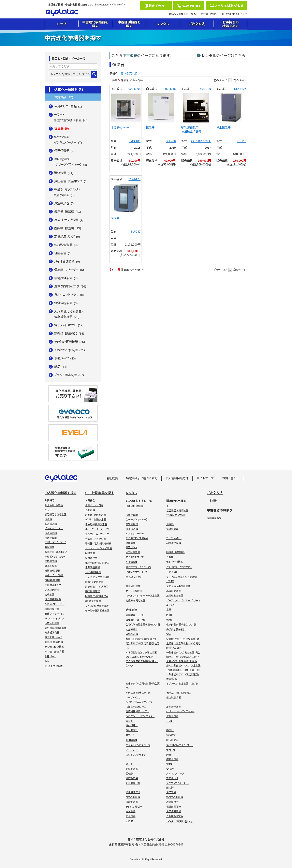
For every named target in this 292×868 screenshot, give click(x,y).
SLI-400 (171, 141)
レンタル (163, 24)
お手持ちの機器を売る (231, 24)
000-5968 (135, 89)
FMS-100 (135, 141)
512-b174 (135, 179)
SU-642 (136, 231)
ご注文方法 (197, 24)
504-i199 (206, 89)
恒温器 (150, 127)
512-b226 (240, 89)
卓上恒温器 (223, 127)
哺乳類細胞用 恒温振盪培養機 (195, 129)
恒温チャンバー (120, 127)
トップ (61, 24)
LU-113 (242, 141)
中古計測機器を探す (129, 24)
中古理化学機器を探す (95, 24)
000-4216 (170, 89)
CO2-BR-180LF (201, 141)
